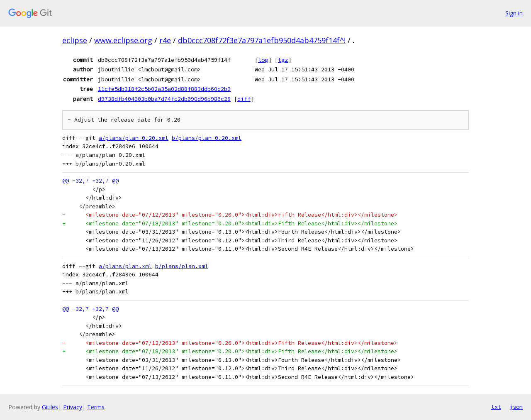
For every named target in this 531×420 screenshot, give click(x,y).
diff (244, 99)
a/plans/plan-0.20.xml (134, 138)
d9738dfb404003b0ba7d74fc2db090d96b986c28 (164, 99)
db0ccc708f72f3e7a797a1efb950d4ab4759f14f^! (262, 40)
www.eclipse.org (123, 40)
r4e (165, 40)
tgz (283, 60)
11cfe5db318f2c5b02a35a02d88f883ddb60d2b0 (164, 89)
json (516, 407)
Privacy (73, 407)
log (263, 60)
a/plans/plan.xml (125, 266)
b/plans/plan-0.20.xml (207, 138)
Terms (96, 407)
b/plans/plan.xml (182, 266)
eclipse (75, 40)
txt (496, 407)
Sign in (514, 13)
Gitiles (50, 407)
